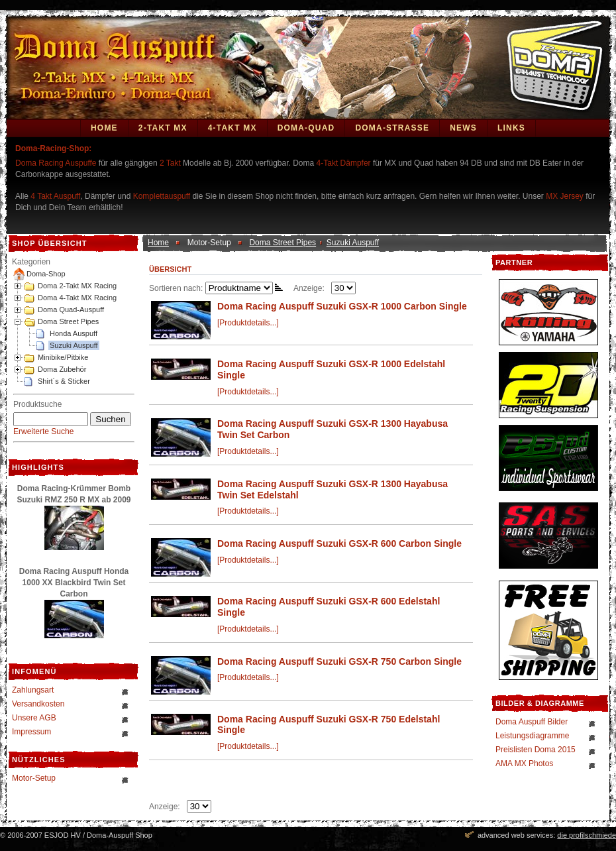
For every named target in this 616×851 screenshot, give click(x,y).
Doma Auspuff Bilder (532, 722)
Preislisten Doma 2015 (536, 750)
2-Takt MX (163, 128)
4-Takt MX (232, 128)
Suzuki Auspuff (74, 345)
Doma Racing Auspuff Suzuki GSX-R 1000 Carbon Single (342, 306)
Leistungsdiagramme (532, 736)
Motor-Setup (34, 778)
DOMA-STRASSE (392, 128)
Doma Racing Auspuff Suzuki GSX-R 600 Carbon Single (339, 543)
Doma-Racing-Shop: (53, 148)
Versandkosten (38, 704)
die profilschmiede (587, 835)
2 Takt (170, 163)
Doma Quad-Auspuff (71, 310)
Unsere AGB (34, 718)
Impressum (31, 732)
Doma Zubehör (62, 369)
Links (511, 128)
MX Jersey (566, 196)
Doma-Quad (306, 128)
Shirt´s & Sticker (64, 381)
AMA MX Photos (524, 764)
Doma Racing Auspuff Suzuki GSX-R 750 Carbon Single (339, 661)
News (463, 128)
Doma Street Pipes (68, 321)
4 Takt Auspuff (55, 196)
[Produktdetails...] (248, 323)
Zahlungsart (33, 690)
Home (104, 128)
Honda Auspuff (74, 333)
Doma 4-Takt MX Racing (77, 298)
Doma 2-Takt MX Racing (77, 286)
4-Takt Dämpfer (344, 163)
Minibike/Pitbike (63, 357)
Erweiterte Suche (43, 431)
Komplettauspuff (162, 196)
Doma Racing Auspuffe (56, 163)
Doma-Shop (46, 274)
